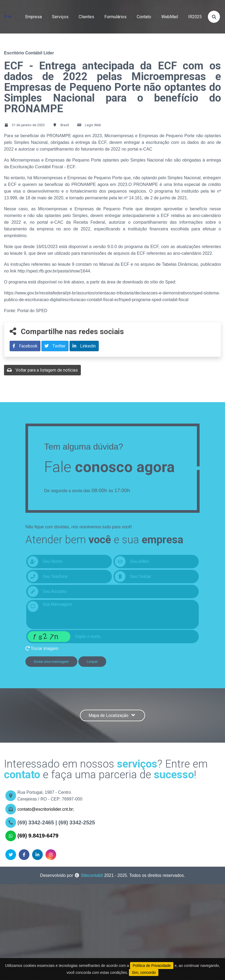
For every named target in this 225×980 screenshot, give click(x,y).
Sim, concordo (144, 972)
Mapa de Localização (113, 715)
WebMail (170, 17)
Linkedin (84, 346)
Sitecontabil (92, 875)
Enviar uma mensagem (51, 662)
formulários (115, 17)
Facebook (25, 346)
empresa (33, 17)
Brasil (65, 125)
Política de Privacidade (152, 966)
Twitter (55, 346)
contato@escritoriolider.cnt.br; (46, 809)
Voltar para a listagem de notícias (42, 370)
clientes (86, 17)
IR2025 (195, 17)
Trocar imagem (42, 648)
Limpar (92, 662)
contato (144, 17)
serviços (60, 17)
